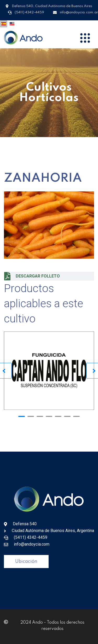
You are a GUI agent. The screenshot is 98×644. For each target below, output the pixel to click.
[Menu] (85, 38)
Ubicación (26, 562)
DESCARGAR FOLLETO (32, 276)
